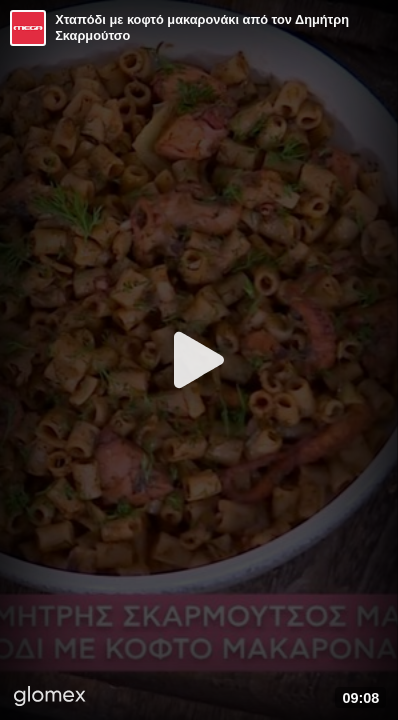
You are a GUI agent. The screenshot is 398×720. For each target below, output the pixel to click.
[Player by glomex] (50, 698)
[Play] (199, 360)
